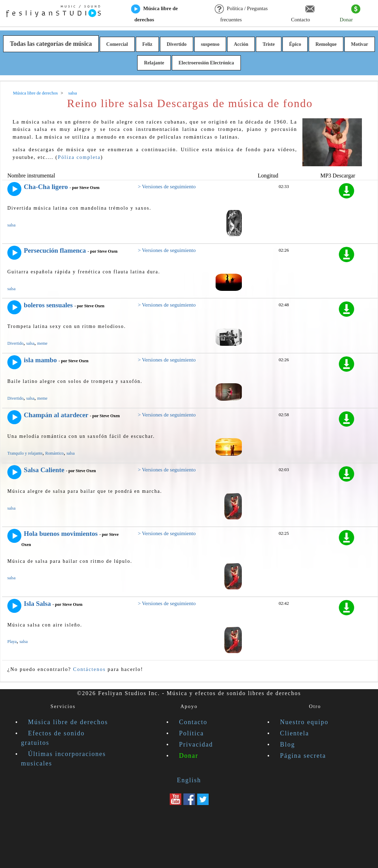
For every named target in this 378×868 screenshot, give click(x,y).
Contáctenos (89, 669)
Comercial (117, 44)
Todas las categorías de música (51, 44)
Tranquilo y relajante (25, 453)
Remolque (326, 44)
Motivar (360, 44)
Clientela (295, 733)
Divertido (177, 44)
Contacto (303, 14)
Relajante (154, 63)
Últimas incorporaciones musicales (63, 759)
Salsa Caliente (44, 470)
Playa (12, 642)
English (189, 780)
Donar (350, 14)
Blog (288, 744)
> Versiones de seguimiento (167, 187)
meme (42, 343)
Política (192, 733)
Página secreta (303, 756)
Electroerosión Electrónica (206, 63)
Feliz (148, 44)
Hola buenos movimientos (61, 534)
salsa (11, 225)
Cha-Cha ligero (46, 187)
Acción (241, 44)
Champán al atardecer (56, 415)
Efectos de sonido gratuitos (53, 738)
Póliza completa (79, 157)
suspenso (210, 44)
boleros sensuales (48, 305)
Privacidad (196, 744)
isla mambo (40, 360)
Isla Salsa (37, 604)
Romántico (54, 453)
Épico (295, 44)
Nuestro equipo (304, 722)
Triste (269, 44)
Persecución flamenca (55, 250)
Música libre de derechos (155, 14)
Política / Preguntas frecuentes (241, 14)
